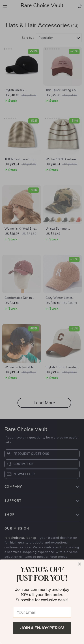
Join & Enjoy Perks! (42, 628)
